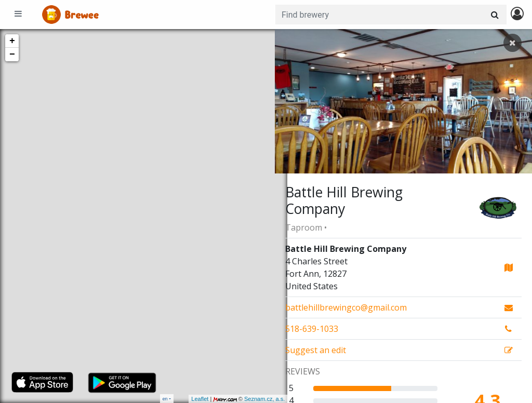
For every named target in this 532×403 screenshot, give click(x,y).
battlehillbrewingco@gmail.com (346, 307)
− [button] (12, 55)
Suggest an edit (316, 350)
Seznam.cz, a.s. (252, 399)
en (165, 399)
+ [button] (12, 41)
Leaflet (187, 399)
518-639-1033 (312, 329)
